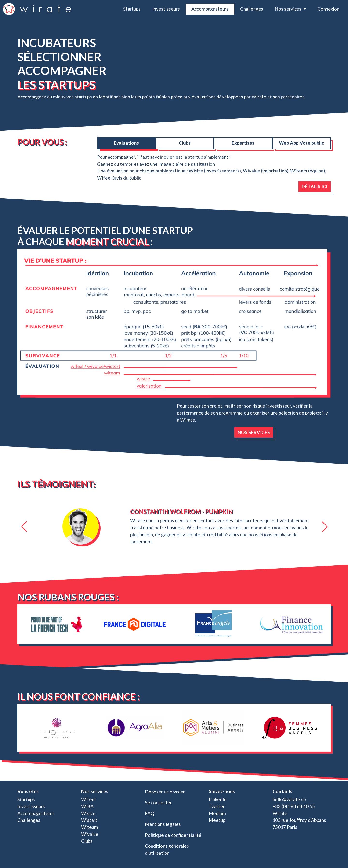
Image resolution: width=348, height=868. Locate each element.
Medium (217, 813)
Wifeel (88, 799)
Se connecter (158, 803)
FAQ (150, 813)
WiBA (87, 806)
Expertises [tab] (243, 143)
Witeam (90, 827)
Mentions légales (163, 824)
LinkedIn (218, 799)
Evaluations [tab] (126, 143)
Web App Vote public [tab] (301, 143)
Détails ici (315, 186)
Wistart (89, 820)
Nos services (254, 432)
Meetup (217, 820)
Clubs (87, 841)
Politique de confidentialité (173, 835)
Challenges (252, 9)
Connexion (328, 9)
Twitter (217, 806)
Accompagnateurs (210, 9)
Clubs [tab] (185, 143)
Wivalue (90, 834)
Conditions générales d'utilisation (167, 849)
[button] (24, 527)
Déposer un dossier (165, 792)
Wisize (88, 813)
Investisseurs (166, 9)
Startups (132, 9)
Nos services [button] (289, 9)
